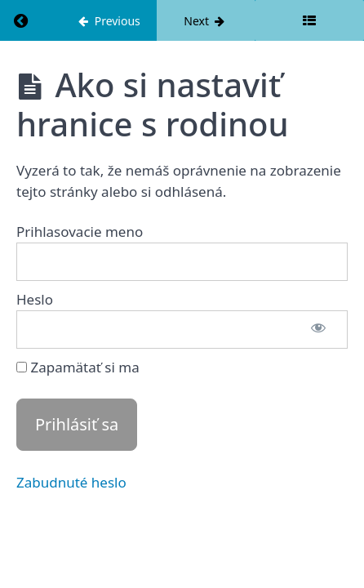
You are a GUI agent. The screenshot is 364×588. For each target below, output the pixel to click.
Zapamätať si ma (78, 367)
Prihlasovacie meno (80, 232)
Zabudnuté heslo (71, 482)
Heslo (35, 299)
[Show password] (318, 330)
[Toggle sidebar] (309, 20)
